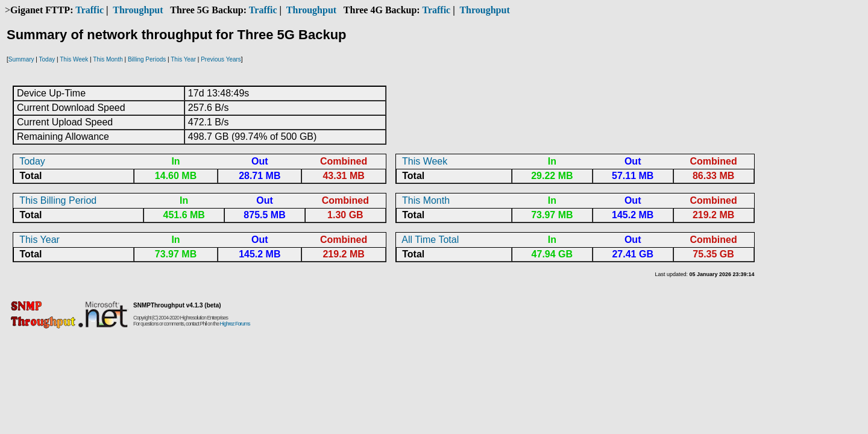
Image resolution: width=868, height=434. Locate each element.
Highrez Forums (235, 324)
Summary (21, 59)
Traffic (90, 10)
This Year (183, 59)
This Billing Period (58, 200)
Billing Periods (147, 59)
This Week (74, 59)
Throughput (138, 10)
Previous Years (221, 59)
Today (47, 59)
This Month (108, 59)
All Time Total (430, 240)
